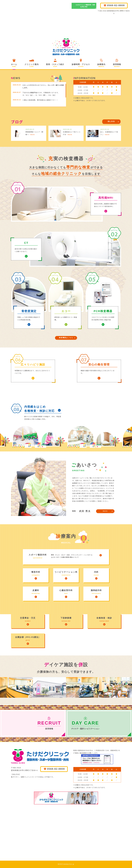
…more (32, 134)
